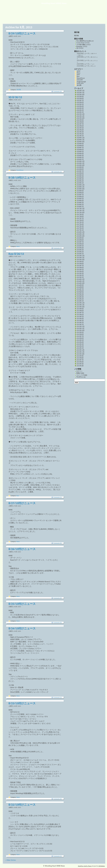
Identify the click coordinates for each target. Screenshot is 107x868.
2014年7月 (80, 289)
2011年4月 (80, 366)
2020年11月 (81, 140)
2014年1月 (80, 301)
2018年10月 (81, 189)
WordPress (81, 866)
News (18, 246)
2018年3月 (80, 203)
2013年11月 (81, 305)
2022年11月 (81, 93)
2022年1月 (80, 112)
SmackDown (20, 170)
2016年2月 (80, 252)
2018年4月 (80, 201)
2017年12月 (81, 209)
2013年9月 (80, 309)
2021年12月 (81, 114)
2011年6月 (80, 362)
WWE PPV (80, 83)
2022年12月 (81, 91)
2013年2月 (80, 323)
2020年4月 (80, 153)
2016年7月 (80, 242)
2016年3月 (80, 250)
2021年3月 (80, 132)
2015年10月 (81, 260)
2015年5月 (80, 269)
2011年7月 (80, 360)
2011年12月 (81, 350)
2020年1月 (80, 159)
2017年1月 (80, 230)
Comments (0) (58, 91)
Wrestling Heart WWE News (54, 3)
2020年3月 (80, 155)
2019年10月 (81, 165)
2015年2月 (80, 275)
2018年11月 (81, 187)
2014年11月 (81, 281)
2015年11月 (81, 258)
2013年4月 (80, 319)
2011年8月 (80, 358)
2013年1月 (80, 325)
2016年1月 (80, 254)
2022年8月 (80, 98)
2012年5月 (80, 340)
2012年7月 (80, 336)
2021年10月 (81, 118)
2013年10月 (81, 307)
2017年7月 (80, 218)
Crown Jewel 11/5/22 (83, 43)
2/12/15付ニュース (83, 66)
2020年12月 (81, 138)
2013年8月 (80, 311)
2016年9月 (80, 238)
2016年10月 (81, 236)
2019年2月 (80, 181)
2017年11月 (81, 211)
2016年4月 (80, 248)
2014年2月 (80, 299)
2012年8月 (80, 334)
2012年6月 (80, 338)
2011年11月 (81, 352)
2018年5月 (80, 199)
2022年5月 (80, 104)
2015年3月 (80, 273)
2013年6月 (80, 315)
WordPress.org (81, 377)
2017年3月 (80, 226)
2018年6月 (80, 197)
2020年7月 (80, 148)
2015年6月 (80, 268)
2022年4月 (80, 106)
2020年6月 (80, 150)
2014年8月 (80, 287)
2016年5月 (80, 246)
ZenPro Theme (88, 866)
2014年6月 (80, 291)
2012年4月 (80, 342)
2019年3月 (80, 179)
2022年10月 (81, 95)
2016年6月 (80, 244)
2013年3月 (80, 321)
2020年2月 (80, 157)
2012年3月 (80, 344)
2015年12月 (81, 256)
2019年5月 (80, 175)
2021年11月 (81, 116)
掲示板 (76, 36)
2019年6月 (80, 173)
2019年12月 (81, 161)
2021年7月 (80, 124)
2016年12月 (81, 232)
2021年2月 (80, 134)
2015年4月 (80, 271)
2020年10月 (81, 142)
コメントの (82, 375)
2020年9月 (80, 144)
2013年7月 (80, 313)
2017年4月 (80, 224)
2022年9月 (80, 96)
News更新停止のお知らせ (85, 41)
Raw (18, 496)
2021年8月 (80, 122)
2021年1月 (80, 136)
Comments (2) (58, 172)
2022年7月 (80, 100)
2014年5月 (80, 293)
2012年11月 (81, 328)
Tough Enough (81, 82)
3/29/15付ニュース (83, 53)
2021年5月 (80, 128)
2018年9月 (80, 191)
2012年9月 (80, 332)
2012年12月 (81, 326)
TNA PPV (80, 80)
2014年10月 (81, 283)
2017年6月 (80, 220)
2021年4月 (80, 130)
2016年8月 (80, 240)
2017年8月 (80, 216)
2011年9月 (80, 356)
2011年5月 (80, 364)
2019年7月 (80, 171)
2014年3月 (80, 297)
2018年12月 (81, 185)
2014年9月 (80, 285)
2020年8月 (80, 146)
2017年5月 (80, 222)
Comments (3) (58, 497)
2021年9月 (80, 120)
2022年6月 (80, 102)
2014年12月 (81, 279)
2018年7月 (80, 195)
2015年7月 (80, 266)
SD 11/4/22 (80, 48)
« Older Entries (11, 860)
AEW (79, 71)
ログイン (79, 371)
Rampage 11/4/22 (82, 46)
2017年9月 (80, 214)
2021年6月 (80, 126)
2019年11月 (81, 163)
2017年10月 (81, 212)
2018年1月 (80, 207)
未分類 (19, 90)
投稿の (80, 373)
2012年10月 (81, 330)
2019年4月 (80, 177)
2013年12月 (81, 303)
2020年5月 (80, 152)
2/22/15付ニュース (83, 64)
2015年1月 (80, 277)
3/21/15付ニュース (83, 60)
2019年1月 (80, 183)
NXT (78, 75)
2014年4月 (80, 295)
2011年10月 (81, 354)
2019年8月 (80, 169)
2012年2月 (80, 346)
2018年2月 (80, 205)
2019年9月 (80, 167)
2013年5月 (80, 317)
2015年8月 (80, 264)
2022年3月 (80, 108)
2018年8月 (80, 193)
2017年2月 (80, 228)
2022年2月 (80, 110)
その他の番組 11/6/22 (83, 45)
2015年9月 (80, 262)
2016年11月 (81, 234)
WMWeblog (102, 866)
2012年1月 (80, 348)
